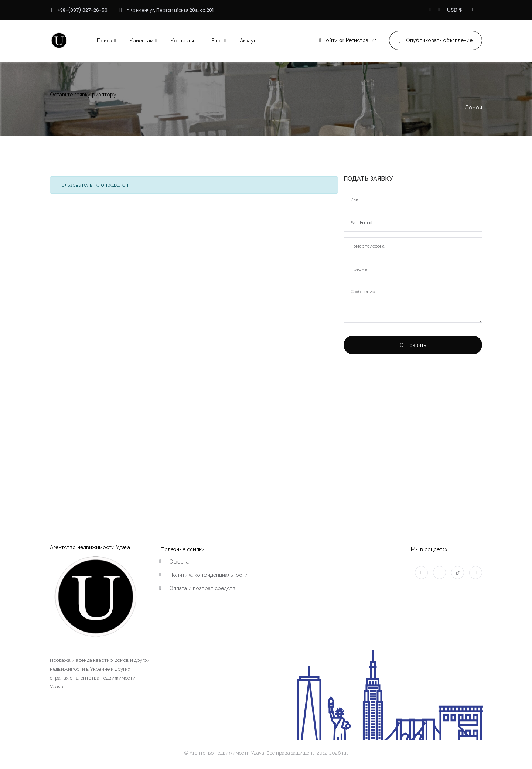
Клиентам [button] (142, 41)
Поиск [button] (105, 41)
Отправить (413, 345)
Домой (473, 108)
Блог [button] (217, 41)
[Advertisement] (413, 422)
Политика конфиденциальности (208, 575)
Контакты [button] (182, 41)
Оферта (179, 562)
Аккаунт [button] (250, 41)
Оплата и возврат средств (202, 588)
